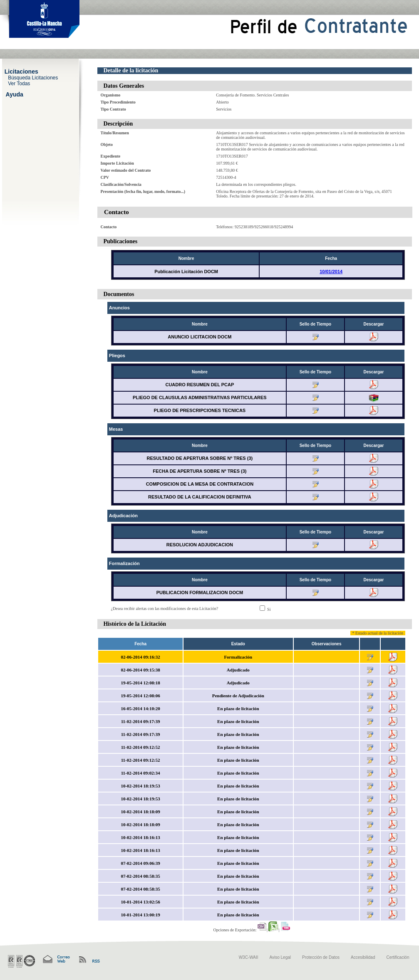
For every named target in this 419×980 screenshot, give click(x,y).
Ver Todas (19, 83)
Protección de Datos (321, 957)
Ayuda (15, 94)
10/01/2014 (331, 272)
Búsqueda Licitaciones (33, 77)
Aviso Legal (280, 957)
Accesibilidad (363, 957)
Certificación (398, 957)
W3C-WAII (249, 957)
